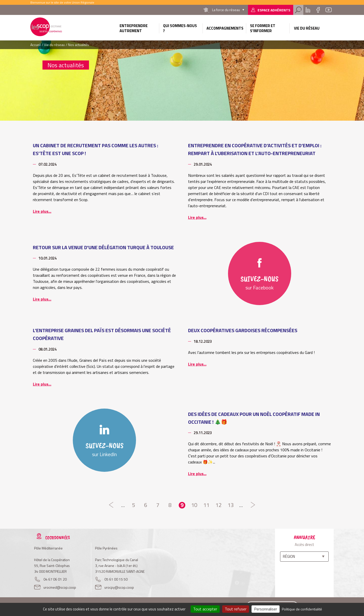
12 (218, 505)
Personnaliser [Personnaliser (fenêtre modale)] (266, 609)
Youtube (329, 10)
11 (206, 505)
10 (194, 505)
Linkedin (308, 10)
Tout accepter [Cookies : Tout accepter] (205, 609)
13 (231, 505)
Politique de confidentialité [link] (302, 609)
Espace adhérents (274, 10)
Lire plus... (42, 211)
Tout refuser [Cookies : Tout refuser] (236, 609)
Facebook (318, 10)
